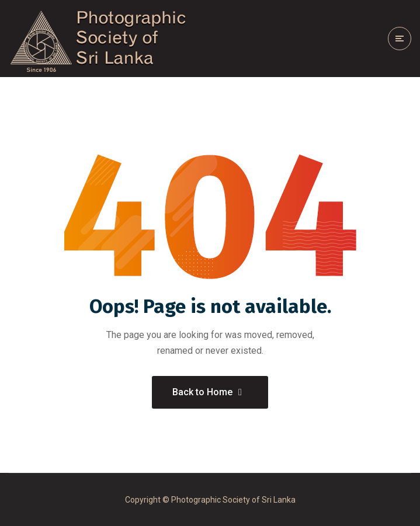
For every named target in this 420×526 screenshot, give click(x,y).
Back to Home (207, 392)
